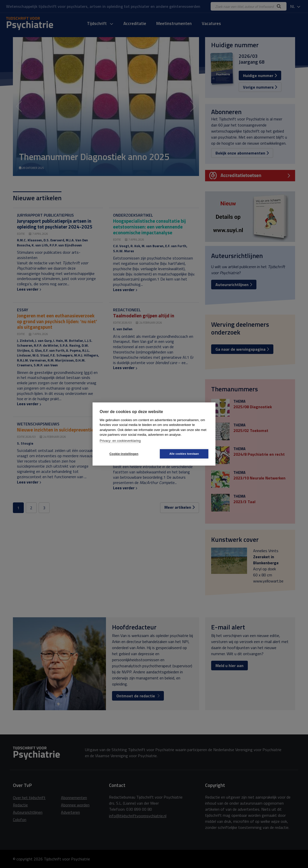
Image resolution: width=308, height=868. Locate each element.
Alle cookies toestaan (184, 454)
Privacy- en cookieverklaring (120, 441)
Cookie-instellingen (124, 454)
